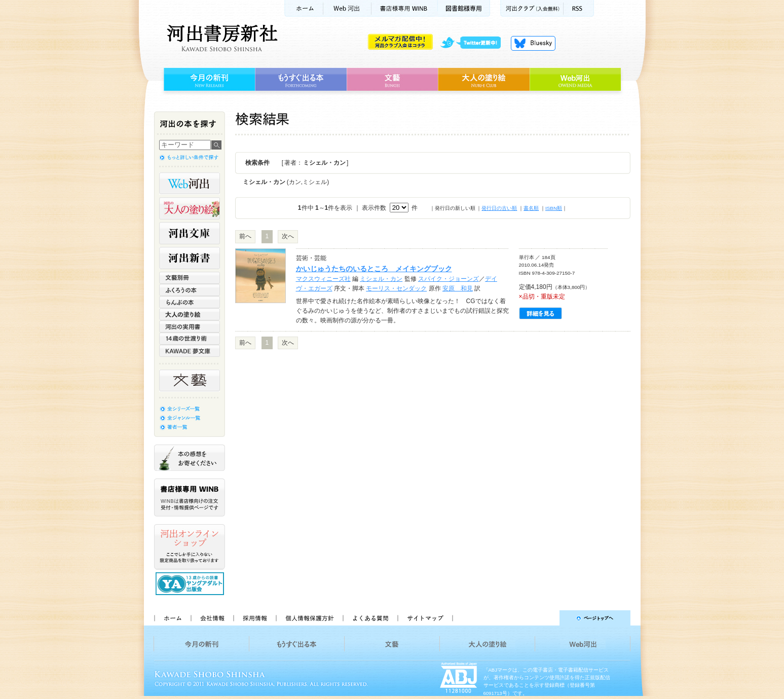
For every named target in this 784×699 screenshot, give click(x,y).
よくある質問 (370, 618)
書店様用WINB (405, 8)
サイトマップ (425, 618)
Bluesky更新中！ (533, 43)
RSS (579, 8)
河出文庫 (190, 233)
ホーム (304, 8)
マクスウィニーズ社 (323, 279)
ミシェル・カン (381, 279)
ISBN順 (554, 208)
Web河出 (347, 8)
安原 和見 (458, 288)
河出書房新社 (221, 38)
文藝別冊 (190, 278)
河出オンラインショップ (190, 547)
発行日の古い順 (499, 208)
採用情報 (254, 618)
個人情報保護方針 (309, 618)
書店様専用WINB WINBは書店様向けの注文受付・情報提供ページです (190, 498)
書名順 (531, 208)
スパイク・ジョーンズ (449, 279)
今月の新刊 (208, 80)
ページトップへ (546, 618)
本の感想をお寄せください (190, 458)
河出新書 (190, 258)
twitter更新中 (474, 43)
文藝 (392, 80)
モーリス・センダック (396, 288)
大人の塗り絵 (484, 80)
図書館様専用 (464, 8)
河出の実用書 (190, 326)
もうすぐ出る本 (301, 80)
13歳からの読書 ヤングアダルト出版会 (191, 584)
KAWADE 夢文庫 (190, 351)
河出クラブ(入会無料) (532, 8)
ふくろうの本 (190, 290)
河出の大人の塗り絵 (190, 208)
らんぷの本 (190, 302)
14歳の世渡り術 (190, 339)
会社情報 (212, 618)
